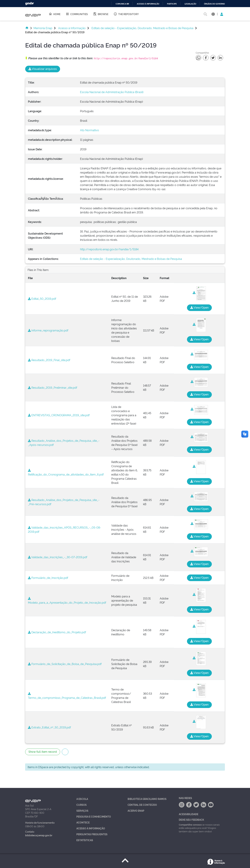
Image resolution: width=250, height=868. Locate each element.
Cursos (82, 805)
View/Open (199, 307)
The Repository (126, 14)
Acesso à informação (148, 4)
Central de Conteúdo (142, 805)
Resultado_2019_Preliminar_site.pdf (53, 387)
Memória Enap (43, 28)
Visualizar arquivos (43, 69)
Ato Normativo (89, 130)
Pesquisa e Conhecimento (94, 816)
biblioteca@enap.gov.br (39, 835)
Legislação (190, 4)
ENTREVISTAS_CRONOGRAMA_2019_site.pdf (59, 415)
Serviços (82, 811)
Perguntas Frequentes (92, 834)
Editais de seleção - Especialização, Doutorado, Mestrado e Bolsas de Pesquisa (142, 28)
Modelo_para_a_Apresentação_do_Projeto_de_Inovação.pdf (67, 601)
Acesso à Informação (72, 28)
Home (55, 14)
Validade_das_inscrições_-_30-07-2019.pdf (58, 557)
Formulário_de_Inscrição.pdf (48, 578)
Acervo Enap (136, 811)
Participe (172, 4)
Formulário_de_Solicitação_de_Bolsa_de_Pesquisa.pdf (65, 664)
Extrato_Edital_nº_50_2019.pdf (49, 727)
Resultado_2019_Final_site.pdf (49, 360)
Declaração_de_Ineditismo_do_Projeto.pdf (57, 632)
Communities (77, 14)
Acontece (83, 822)
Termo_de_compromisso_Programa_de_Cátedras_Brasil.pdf (67, 696)
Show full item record (43, 752)
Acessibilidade (189, 814)
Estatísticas (85, 840)
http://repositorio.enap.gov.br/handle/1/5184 (109, 249)
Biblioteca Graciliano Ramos (147, 799)
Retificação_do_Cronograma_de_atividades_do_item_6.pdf (66, 473)
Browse (101, 14)
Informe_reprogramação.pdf (48, 330)
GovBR (30, 4)
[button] (213, 14)
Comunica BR (122, 4)
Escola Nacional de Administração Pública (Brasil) (112, 92)
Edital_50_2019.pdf (42, 299)
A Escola (82, 799)
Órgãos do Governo (214, 4)
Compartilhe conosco (190, 824)
